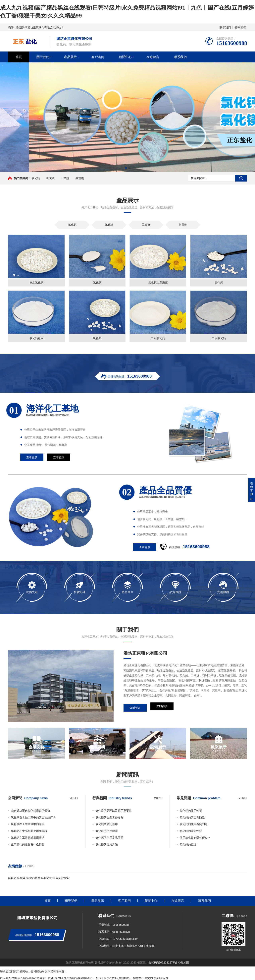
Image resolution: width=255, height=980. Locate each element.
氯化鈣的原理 (188, 844)
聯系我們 (240, 27)
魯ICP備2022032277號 (163, 963)
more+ (74, 798)
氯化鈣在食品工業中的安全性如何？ (33, 817)
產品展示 (70, 57)
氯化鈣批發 (48, 878)
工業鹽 (65, 178)
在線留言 (153, 57)
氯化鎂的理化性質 (191, 831)
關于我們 (225, 27)
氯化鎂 (50, 178)
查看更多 (135, 708)
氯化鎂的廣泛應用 (107, 824)
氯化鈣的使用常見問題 (109, 838)
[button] (126, 168)
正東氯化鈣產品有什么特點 (28, 844)
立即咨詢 (162, 708)
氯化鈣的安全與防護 (192, 817)
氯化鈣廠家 (33, 878)
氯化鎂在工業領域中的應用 (28, 824)
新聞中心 (125, 57)
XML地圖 (183, 963)
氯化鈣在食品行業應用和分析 (29, 831)
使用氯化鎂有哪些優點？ (195, 838)
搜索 (241, 178)
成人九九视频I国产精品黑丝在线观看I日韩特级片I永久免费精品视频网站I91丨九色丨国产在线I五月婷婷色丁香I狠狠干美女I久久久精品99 (84, 978)
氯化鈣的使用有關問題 (194, 824)
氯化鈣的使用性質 (191, 811)
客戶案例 (98, 57)
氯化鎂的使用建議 (107, 831)
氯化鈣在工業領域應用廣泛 (28, 838)
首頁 (19, 57)
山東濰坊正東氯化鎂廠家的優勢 (30, 811)
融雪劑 (80, 178)
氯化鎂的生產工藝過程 (109, 817)
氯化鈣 (36, 178)
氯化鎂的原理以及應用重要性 (114, 811)
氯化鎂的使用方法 (107, 844)
